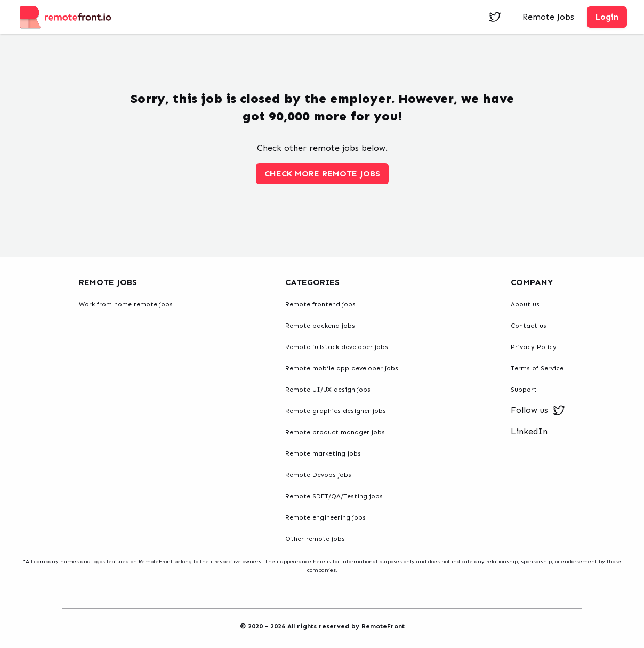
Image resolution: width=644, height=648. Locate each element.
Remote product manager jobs (335, 432)
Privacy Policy (534, 347)
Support (524, 390)
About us (525, 304)
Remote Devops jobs (318, 475)
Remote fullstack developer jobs (337, 347)
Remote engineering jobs (325, 517)
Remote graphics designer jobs (336, 411)
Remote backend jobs (320, 326)
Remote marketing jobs (323, 453)
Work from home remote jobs (126, 304)
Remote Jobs (548, 17)
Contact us (529, 326)
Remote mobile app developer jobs (342, 368)
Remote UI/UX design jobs (328, 390)
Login (607, 17)
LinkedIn (529, 431)
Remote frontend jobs (320, 304)
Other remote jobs (315, 539)
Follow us (538, 410)
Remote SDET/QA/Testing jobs (334, 496)
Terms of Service (537, 368)
